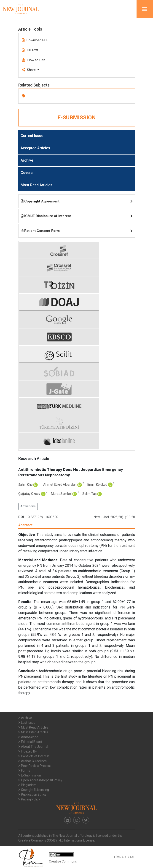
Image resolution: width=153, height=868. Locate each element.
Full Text (30, 50)
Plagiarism (27, 785)
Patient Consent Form (77, 231)
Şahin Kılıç (26, 485)
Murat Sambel (62, 494)
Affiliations (28, 506)
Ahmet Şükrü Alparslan (60, 485)
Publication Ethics (32, 795)
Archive (27, 160)
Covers (27, 173)
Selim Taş (90, 494)
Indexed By (28, 751)
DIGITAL (125, 857)
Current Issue (32, 136)
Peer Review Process (35, 766)
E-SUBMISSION (77, 118)
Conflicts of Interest (34, 756)
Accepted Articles (35, 148)
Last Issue (27, 723)
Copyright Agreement (77, 201)
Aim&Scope (28, 737)
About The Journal (33, 747)
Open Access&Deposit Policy (40, 780)
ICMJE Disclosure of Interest (77, 216)
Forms (24, 771)
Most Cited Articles (33, 732)
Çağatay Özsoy (30, 494)
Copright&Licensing (34, 790)
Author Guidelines (32, 761)
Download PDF (35, 40)
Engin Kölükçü (98, 485)
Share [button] (29, 70)
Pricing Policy (29, 799)
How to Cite (34, 60)
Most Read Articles (36, 185)
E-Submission (30, 775)
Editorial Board (30, 742)
